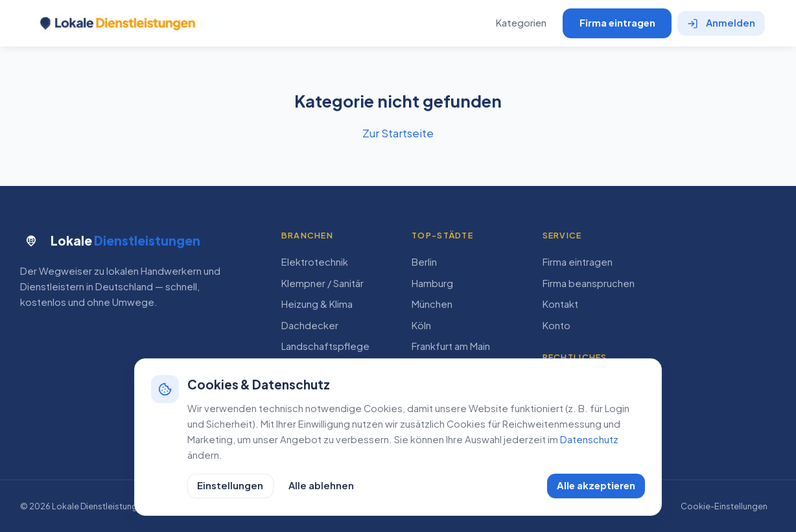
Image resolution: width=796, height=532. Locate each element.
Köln (421, 325)
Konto (556, 325)
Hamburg (432, 283)
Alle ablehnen (321, 485)
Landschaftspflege (325, 346)
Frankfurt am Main (451, 346)
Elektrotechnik (315, 262)
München (432, 304)
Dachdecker (310, 325)
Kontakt (560, 304)
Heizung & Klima (317, 304)
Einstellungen (230, 485)
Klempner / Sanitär (322, 283)
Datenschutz (589, 439)
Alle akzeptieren (596, 485)
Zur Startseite (398, 133)
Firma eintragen (617, 23)
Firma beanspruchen (589, 283)
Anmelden (721, 23)
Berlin (424, 262)
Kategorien (521, 23)
